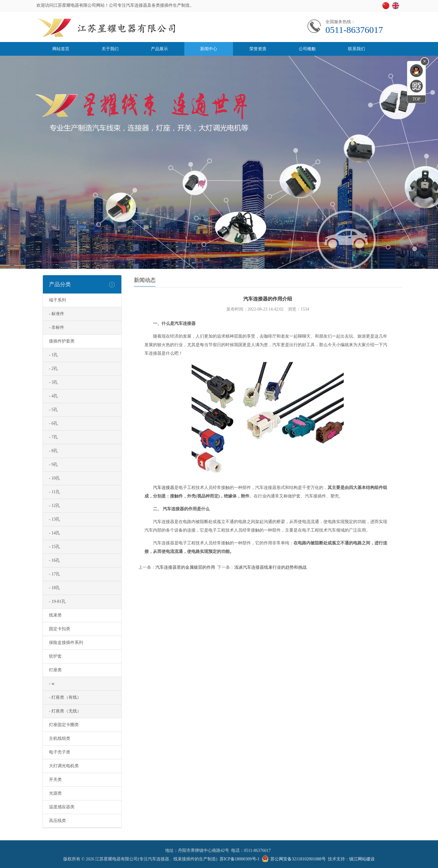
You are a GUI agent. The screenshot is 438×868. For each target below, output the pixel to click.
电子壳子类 (60, 752)
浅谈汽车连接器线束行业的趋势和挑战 (270, 567)
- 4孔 (53, 396)
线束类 (55, 615)
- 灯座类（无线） (65, 711)
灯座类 (55, 670)
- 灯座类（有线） (65, 697)
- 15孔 (54, 547)
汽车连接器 (164, 488)
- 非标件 (57, 327)
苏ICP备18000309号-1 (240, 859)
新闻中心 (209, 49)
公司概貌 (307, 49)
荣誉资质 (258, 49)
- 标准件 (57, 314)
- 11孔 (54, 492)
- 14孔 (54, 533)
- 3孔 (53, 382)
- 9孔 (53, 464)
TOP (416, 99)
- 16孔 (54, 560)
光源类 (55, 793)
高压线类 (57, 821)
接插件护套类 (62, 341)
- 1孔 (53, 355)
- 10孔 (54, 478)
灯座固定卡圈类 (64, 725)
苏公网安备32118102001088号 (298, 859)
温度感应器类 (62, 807)
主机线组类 (60, 738)
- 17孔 (54, 574)
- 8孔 (53, 451)
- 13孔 (54, 519)
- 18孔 (54, 588)
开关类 (55, 780)
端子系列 (57, 300)
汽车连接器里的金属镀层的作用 (185, 567)
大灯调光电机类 (64, 766)
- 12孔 (54, 506)
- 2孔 (53, 369)
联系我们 (356, 49)
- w (52, 684)
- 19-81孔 (57, 601)
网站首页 (61, 49)
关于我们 (110, 49)
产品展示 (159, 49)
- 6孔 (53, 423)
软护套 (55, 656)
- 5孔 (53, 410)
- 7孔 (53, 437)
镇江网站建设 (362, 859)
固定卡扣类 (60, 629)
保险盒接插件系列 (66, 643)
